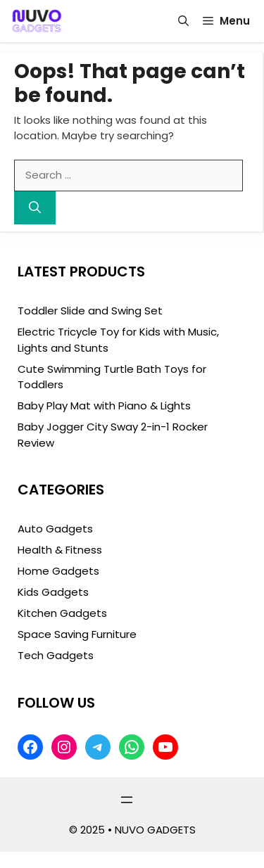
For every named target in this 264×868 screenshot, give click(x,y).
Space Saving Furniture (77, 634)
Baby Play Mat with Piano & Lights (104, 406)
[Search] (35, 208)
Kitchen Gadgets (62, 613)
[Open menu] (127, 800)
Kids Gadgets (53, 592)
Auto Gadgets (55, 529)
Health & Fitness (60, 550)
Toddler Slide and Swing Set (90, 311)
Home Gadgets (58, 571)
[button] (183, 21)
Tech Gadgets (56, 655)
